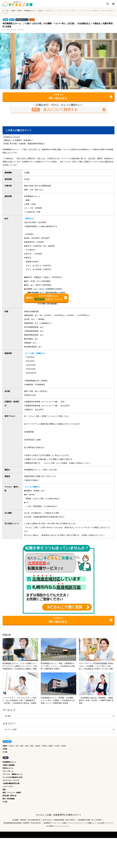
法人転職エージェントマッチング (58, 826)
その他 (5, 752)
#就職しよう (92, 823)
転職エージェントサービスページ (74, 823)
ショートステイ (8, 786)
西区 (27, 746)
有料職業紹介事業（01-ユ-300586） (90, 820)
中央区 (11, 746)
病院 (4, 790)
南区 (22, 746)
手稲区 (44, 746)
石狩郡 (5, 749)
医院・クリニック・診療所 (12, 793)
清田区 (51, 746)
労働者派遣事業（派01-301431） (65, 820)
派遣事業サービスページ (52, 823)
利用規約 (23, 820)
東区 (32, 746)
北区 (17, 746)
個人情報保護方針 (34, 820)
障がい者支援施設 (9, 799)
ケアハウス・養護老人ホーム (12, 774)
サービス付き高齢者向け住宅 (12, 777)
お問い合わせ (47, 820)
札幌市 (5, 20)
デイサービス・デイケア (11, 780)
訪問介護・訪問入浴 (9, 796)
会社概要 (15, 820)
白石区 (57, 746)
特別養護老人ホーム (22, 20)
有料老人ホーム (8, 768)
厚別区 (12, 20)
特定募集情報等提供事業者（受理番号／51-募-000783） (23, 823)
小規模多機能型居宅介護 (11, 783)
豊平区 (64, 746)
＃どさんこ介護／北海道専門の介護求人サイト (59, 815)
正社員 (32, 20)
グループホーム (8, 771)
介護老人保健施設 (9, 765)
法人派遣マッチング (105, 823)
